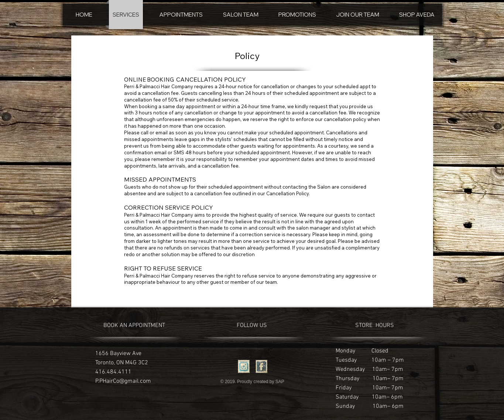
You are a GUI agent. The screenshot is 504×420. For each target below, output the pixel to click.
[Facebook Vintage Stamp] (261, 366)
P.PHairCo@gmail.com (123, 381)
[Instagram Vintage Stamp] (244, 366)
